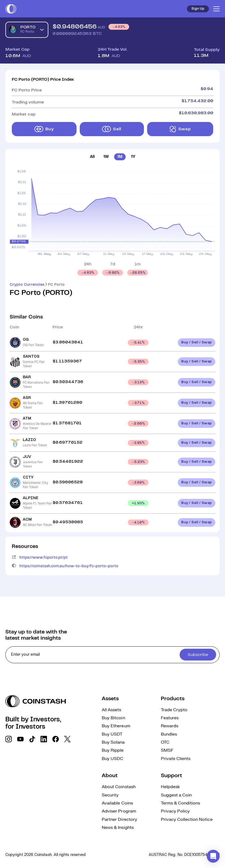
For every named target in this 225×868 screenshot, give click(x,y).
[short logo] (11, 9)
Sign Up (198, 9)
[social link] (9, 739)
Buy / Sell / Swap (197, 342)
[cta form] (113, 655)
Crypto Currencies (27, 285)
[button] (213, 856)
